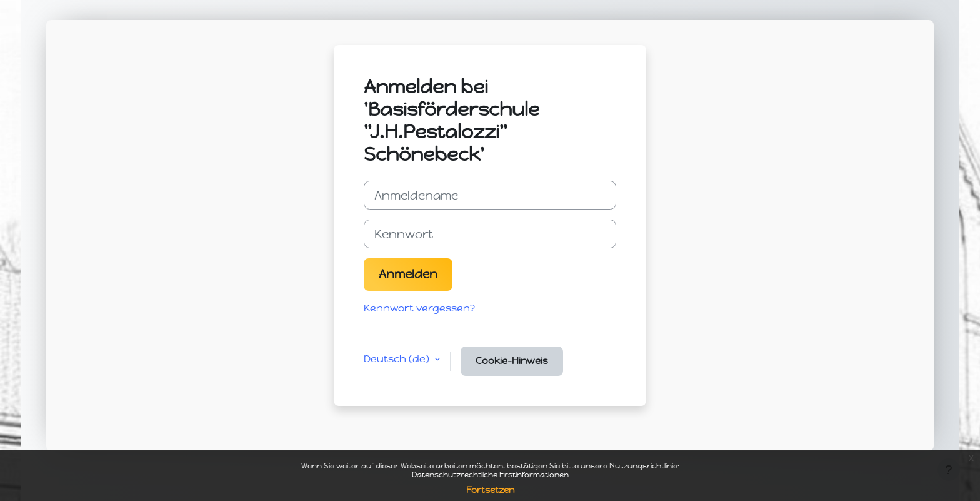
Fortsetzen (490, 490)
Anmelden (408, 274)
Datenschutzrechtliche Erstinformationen (490, 475)
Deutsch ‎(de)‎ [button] (398, 359)
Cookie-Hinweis (512, 361)
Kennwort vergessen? (419, 308)
